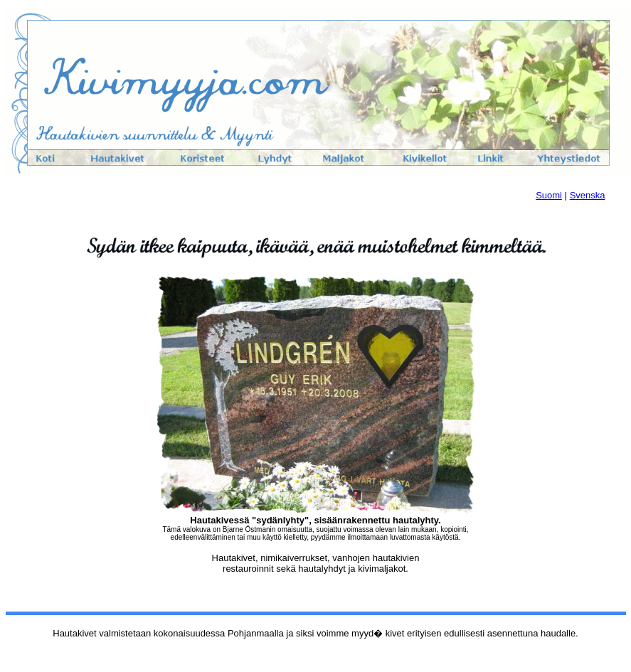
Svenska (588, 195)
